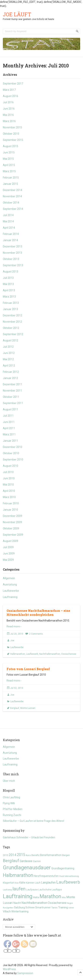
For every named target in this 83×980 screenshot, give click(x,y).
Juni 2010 (9, 478)
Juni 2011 (9, 422)
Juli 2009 (8, 547)
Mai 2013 (8, 284)
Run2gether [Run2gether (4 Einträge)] (8, 908)
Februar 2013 (11, 303)
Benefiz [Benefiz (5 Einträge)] (36, 855)
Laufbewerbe (11, 591)
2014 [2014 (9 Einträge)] (13, 855)
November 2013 (12, 253)
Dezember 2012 (13, 315)
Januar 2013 (10, 309)
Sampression (25, 973)
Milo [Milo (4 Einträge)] (64, 897)
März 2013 (9, 297)
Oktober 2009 (11, 528)
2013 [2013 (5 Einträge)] (5, 855)
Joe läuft (17, 14)
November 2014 (12, 196)
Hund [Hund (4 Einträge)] (62, 876)
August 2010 (11, 466)
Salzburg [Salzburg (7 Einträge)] (19, 907)
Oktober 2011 (11, 397)
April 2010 (9, 491)
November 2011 (12, 391)
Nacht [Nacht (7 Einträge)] (17, 903)
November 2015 (12, 127)
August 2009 (11, 541)
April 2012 (9, 366)
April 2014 (9, 228)
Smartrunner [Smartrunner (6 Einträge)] (43, 907)
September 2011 (13, 403)
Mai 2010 (8, 485)
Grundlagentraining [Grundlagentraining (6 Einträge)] (63, 868)
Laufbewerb (32, 654)
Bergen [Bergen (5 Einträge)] (66, 855)
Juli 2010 (8, 472)
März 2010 (9, 497)
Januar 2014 (10, 240)
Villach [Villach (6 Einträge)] (7, 911)
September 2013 (13, 265)
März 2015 (9, 171)
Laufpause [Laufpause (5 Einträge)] (32, 890)
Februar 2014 (11, 234)
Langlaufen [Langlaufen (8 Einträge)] (48, 882)
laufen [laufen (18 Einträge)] (19, 889)
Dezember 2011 (13, 384)
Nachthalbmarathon (50, 654)
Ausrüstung (10, 584)
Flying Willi (9, 803)
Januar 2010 (10, 510)
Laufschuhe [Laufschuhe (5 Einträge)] (45, 890)
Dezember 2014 (13, 190)
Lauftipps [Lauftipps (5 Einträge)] (57, 890)
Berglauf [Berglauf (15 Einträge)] (11, 861)
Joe (12, 640)
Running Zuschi (12, 815)
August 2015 (11, 146)
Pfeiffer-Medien (13, 809)
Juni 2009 (9, 554)
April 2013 (9, 290)
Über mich (9, 781)
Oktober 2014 (11, 203)
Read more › (14, 626)
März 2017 (9, 90)
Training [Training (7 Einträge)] (63, 907)
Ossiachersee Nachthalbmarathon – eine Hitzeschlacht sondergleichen (38, 613)
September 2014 (13, 209)
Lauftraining (10, 597)
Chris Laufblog (11, 797)
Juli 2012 (8, 347)
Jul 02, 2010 (17, 688)
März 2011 (9, 434)
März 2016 (9, 121)
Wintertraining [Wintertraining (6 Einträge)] (20, 911)
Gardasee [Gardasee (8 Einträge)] (26, 861)
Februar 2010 (11, 503)
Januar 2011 (10, 441)
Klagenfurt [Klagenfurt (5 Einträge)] (8, 883)
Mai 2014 (8, 221)
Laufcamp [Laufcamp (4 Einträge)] (7, 890)
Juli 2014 (8, 215)
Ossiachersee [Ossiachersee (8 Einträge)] (57, 903)
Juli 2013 (8, 278)
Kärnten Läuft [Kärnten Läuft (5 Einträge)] (33, 883)
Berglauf (15, 708)
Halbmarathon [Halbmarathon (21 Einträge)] (18, 875)
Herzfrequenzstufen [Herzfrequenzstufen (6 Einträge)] (46, 876)
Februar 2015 (11, 178)
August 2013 (11, 272)
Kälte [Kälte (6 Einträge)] (22, 883)
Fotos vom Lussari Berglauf (28, 669)
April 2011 (9, 428)
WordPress (9, 969)
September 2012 (13, 334)
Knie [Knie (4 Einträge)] (17, 883)
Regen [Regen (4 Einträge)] (70, 903)
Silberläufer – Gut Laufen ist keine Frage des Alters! (33, 821)
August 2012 (11, 340)
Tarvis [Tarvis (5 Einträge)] (54, 908)
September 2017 (13, 84)
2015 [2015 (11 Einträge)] (21, 855)
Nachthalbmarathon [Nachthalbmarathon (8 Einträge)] (34, 903)
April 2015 (9, 165)
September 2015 (13, 140)
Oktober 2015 (11, 134)
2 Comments (36, 634)
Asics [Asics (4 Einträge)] (28, 855)
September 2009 (13, 535)
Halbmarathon (18, 654)
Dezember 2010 (13, 447)
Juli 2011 (8, 416)
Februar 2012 (11, 372)
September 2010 (13, 460)
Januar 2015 (10, 184)
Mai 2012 (8, 359)
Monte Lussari (28, 708)
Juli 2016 (8, 102)
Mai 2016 (8, 115)
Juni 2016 (9, 109)
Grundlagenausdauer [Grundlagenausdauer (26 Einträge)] (27, 868)
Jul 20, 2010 (17, 634)
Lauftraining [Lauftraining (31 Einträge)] (18, 896)
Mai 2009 (8, 560)
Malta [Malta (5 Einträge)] (36, 897)
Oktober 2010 (11, 453)
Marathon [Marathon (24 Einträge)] (50, 896)
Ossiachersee (69, 654)
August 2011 (11, 409)
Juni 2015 (9, 152)
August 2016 (11, 96)
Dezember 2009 (13, 516)
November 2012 (12, 322)
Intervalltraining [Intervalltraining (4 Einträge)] (72, 876)
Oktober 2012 (11, 328)
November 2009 (12, 522)
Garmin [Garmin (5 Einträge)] (37, 861)
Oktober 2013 (11, 259)
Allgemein (9, 578)
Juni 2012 (9, 353)
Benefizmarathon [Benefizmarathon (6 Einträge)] (51, 855)
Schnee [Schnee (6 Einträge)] (30, 907)
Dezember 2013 (13, 246)
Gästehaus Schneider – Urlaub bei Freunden (29, 837)
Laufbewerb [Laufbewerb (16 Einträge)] (68, 882)
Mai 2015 (8, 159)
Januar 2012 (10, 378)
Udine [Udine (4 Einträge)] (71, 908)
